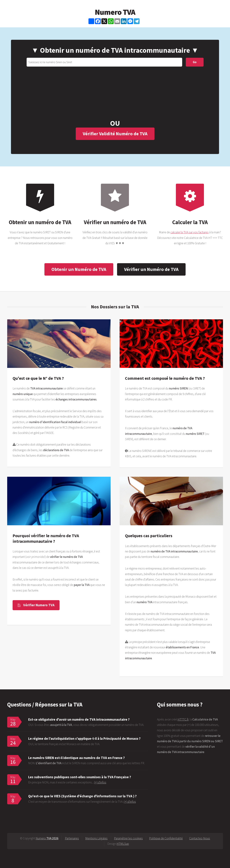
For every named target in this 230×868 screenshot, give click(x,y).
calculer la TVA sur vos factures (190, 232)
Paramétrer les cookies (128, 838)
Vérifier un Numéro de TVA (151, 269)
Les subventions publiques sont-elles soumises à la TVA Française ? (80, 777)
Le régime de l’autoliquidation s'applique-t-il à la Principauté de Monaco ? (84, 738)
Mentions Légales (96, 838)
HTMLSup (123, 844)
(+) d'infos (100, 782)
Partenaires (72, 838)
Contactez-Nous (200, 838)
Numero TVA (115, 12)
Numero (47, 838)
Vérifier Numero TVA (39, 605)
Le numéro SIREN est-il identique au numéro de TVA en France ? (77, 758)
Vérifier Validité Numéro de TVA (115, 134)
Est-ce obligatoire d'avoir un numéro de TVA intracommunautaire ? (79, 719)
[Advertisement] (115, 94)
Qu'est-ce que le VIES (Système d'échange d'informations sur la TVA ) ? (82, 796)
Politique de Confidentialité (166, 838)
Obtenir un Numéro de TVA (79, 269)
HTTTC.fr (183, 719)
